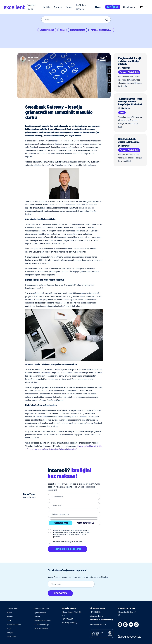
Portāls (46, 7)
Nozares (58, 7)
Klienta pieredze (78, 30)
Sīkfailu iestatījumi (41, 628)
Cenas (69, 7)
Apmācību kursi (40, 612)
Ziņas (62, 30)
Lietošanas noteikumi (43, 620)
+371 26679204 (95, 612)
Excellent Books (31, 7)
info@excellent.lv (96, 616)
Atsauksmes (129, 7)
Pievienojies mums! (42, 608)
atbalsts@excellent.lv (70, 623)
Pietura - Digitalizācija (101, 30)
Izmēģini (113, 7)
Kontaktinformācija (42, 624)
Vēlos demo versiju (86, 523)
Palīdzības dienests (81, 7)
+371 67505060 (67, 619)
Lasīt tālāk (123, 86)
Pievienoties (60, 593)
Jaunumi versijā (47, 30)
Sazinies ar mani (61, 523)
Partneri (37, 617)
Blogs (98, 7)
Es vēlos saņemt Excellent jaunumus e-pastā (68, 542)
